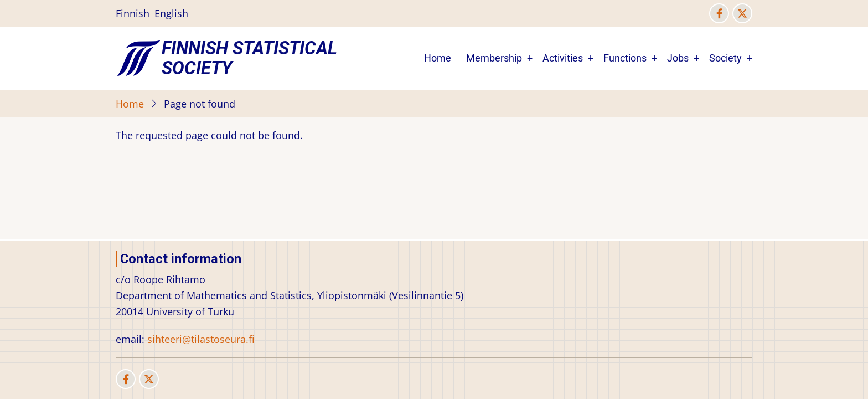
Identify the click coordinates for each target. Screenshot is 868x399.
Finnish (133, 13)
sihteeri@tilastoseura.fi (201, 339)
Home (438, 58)
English (171, 13)
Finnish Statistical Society (249, 58)
